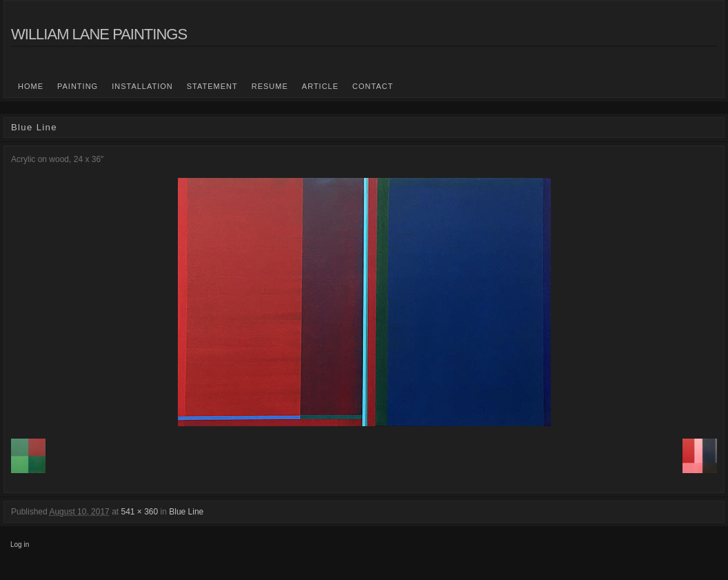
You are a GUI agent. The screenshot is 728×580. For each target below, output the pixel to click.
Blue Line (186, 512)
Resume (270, 86)
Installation (142, 86)
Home (31, 86)
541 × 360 (139, 512)
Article (320, 86)
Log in (20, 544)
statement (212, 86)
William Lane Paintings (99, 34)
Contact (373, 86)
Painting (78, 86)
